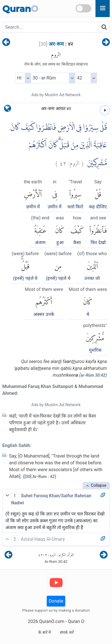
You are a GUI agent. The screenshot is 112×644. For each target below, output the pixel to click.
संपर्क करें (67, 632)
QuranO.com (52, 621)
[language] (8, 110)
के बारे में (44, 632)
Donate (56, 601)
